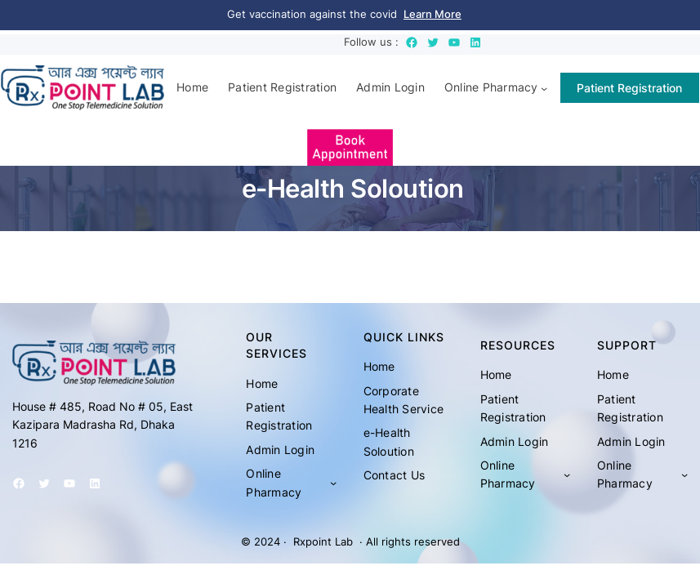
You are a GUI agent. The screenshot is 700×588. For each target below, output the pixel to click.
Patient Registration (629, 88)
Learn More (432, 14)
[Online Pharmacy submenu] (544, 87)
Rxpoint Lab (323, 542)
